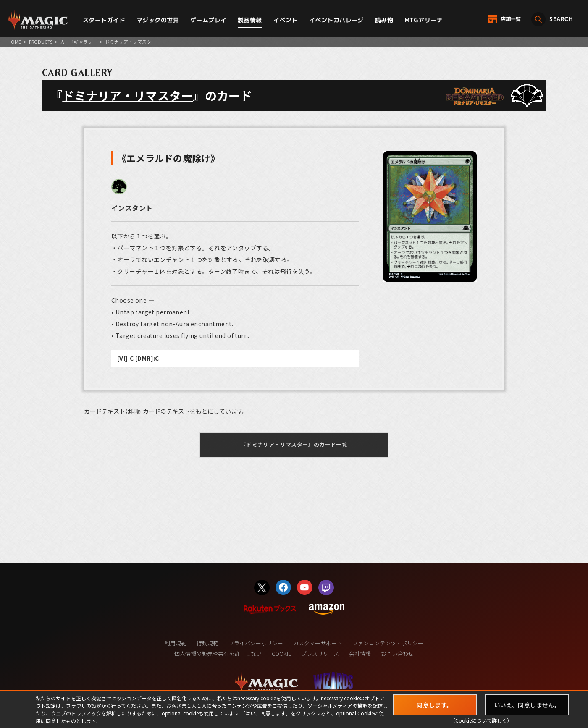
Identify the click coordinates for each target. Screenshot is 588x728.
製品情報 (250, 20)
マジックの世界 (158, 20)
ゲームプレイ (209, 20)
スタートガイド (104, 20)
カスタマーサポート (318, 643)
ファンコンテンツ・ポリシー (388, 643)
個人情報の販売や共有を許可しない (218, 653)
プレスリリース (320, 653)
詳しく (499, 720)
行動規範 (207, 643)
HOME (14, 42)
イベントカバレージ (336, 20)
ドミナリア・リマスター (127, 95)
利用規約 (176, 643)
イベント (286, 20)
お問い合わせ (397, 653)
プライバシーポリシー (256, 643)
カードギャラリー (79, 42)
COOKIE (281, 653)
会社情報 (360, 653)
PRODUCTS (41, 42)
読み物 (384, 20)
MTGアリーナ (424, 20)
